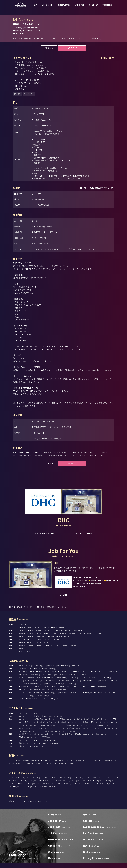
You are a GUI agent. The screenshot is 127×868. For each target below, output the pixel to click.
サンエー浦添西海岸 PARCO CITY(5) (30, 704)
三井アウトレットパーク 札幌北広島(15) (31, 718)
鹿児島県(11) (75, 650)
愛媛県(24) (39, 647)
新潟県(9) (22, 638)
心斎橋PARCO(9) (71, 689)
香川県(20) (30, 647)
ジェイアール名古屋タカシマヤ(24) (30, 683)
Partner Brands (64, 7)
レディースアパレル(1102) (17, 783)
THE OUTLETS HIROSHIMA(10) (50, 745)
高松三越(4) (22, 695)
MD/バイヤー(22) (81, 765)
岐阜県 (20, 612)
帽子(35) (21, 789)
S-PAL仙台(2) (43, 674)
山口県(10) (55, 644)
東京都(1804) (68, 635)
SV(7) (51, 765)
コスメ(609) (33, 786)
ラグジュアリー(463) (64, 783)
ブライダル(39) (28, 792)
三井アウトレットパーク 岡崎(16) (65, 736)
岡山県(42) (38, 644)
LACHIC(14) (74, 683)
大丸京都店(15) (76, 686)
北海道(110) (23, 629)
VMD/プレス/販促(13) (95, 765)
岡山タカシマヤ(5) (24, 692)
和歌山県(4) (67, 641)
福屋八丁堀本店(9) (51, 692)
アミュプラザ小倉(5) (25, 698)
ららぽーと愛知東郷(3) (104, 683)
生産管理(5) (20, 768)
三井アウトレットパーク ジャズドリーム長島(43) (59, 733)
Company (93, 7)
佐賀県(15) (32, 650)
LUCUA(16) (22, 686)
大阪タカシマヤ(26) (63, 686)
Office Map (80, 7)
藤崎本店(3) (52, 674)
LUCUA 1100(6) (59, 689)
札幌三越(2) (39, 671)
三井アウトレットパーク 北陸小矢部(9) (41, 736)
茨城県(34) (22, 635)
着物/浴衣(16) (17, 792)
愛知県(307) (90, 638)
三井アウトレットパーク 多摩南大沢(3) (31, 724)
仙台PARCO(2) (23, 674)
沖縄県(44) (22, 653)
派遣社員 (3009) (14, 806)
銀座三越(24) (23, 677)
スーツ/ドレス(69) (91, 783)
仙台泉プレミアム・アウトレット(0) (53, 721)
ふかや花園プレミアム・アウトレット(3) (74, 730)
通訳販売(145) (63, 768)
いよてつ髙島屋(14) (34, 695)
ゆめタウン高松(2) (62, 695)
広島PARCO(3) (76, 692)
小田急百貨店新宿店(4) (36, 677)
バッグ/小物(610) (108, 786)
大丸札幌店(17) (50, 671)
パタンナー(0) (70, 765)
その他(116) (52, 792)
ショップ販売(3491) (15, 765)
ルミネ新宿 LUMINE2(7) (94, 677)
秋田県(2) (46, 632)
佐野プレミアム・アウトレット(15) (34, 727)
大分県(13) (58, 650)
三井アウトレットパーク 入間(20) (78, 727)
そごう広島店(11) (38, 692)
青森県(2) (22, 632)
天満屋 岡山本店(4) (64, 692)
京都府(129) (31, 641)
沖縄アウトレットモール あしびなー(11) (31, 751)
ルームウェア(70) (98, 789)
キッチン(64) (56, 789)
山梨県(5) (55, 638)
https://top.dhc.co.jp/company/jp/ (46, 438)
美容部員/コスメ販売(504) (31, 765)
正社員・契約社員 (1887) (28, 806)
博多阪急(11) (74, 698)
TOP (11, 612)
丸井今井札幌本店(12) (63, 671)
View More (107, 7)
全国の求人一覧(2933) (26, 656)
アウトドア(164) (78, 789)
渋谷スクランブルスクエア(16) (79, 680)
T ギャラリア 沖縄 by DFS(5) (51, 704)
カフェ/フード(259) (41, 792)
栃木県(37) (31, 635)
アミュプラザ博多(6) (42, 701)
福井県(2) (47, 638)
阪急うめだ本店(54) (89, 686)
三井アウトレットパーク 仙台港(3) (29, 721)
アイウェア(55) (30, 789)
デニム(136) (23, 786)
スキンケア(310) (43, 786)
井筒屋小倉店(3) (50, 698)
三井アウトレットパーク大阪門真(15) (38, 742)
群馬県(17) (40, 635)
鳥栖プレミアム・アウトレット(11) (30, 748)
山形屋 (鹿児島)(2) (86, 698)
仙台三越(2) (33, 674)
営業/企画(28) (108, 765)
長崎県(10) (40, 650)
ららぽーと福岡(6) (28, 701)
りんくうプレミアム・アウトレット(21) (31, 739)
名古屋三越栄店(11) (63, 683)
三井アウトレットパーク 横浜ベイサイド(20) (81, 724)
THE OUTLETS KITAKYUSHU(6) (52, 748)
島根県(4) (30, 644)
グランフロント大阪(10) (35, 686)
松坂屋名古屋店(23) (48, 683)
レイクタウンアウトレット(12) (56, 727)
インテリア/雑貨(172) (43, 789)
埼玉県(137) (49, 635)
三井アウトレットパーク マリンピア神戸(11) (59, 739)
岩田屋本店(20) (38, 698)
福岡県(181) (23, 650)
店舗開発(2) (29, 768)
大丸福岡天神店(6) (63, 698)
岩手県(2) (30, 632)
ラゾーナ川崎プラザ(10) (49, 680)
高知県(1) (47, 647)
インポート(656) (78, 783)
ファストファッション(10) (106, 783)
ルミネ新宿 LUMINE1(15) (77, 677)
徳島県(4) (22, 647)
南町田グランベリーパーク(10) (50, 730)
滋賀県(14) (22, 641)
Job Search (47, 7)
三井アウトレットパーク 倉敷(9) (29, 745)
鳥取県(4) (22, 644)
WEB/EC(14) (53, 768)
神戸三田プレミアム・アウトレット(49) (87, 739)
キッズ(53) (75, 786)
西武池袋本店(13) (50, 677)
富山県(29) (30, 638)
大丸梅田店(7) (101, 686)
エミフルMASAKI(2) (48, 695)
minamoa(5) (102, 692)
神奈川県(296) (78, 635)
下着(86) (108, 789)
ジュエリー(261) (86, 786)
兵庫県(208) (50, 641)
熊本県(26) (49, 650)
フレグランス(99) (56, 786)
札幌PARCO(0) (76, 671)
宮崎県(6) (66, 650)
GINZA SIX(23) (63, 680)
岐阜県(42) (72, 638)
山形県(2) (54, 632)
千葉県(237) (58, 635)
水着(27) (88, 789)
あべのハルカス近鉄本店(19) (32, 689)
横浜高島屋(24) (35, 680)
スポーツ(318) (67, 789)
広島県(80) (47, 644)
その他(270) (74, 768)
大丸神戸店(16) (48, 689)
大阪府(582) (41, 641)
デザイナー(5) (59, 765)
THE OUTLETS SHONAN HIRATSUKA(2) (101, 730)
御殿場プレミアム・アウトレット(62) (30, 733)
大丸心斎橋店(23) (50, 686)
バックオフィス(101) (41, 768)
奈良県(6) (59, 641)
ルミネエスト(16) (109, 677)
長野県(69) (63, 638)
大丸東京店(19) (62, 677)
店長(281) (44, 765)
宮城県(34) (38, 632)
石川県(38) (39, 638)
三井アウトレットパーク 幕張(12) (55, 724)
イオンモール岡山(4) (89, 692)
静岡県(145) (81, 638)
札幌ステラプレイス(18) (26, 671)
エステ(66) (67, 786)
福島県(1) (62, 632)
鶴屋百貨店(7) (98, 698)
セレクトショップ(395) (49, 783)
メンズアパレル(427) (33, 783)
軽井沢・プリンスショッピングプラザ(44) (89, 733)
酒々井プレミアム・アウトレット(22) (102, 727)
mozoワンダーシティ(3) (87, 683)
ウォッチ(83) (97, 786)
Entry (35, 7)
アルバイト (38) (43, 806)
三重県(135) (100, 638)
